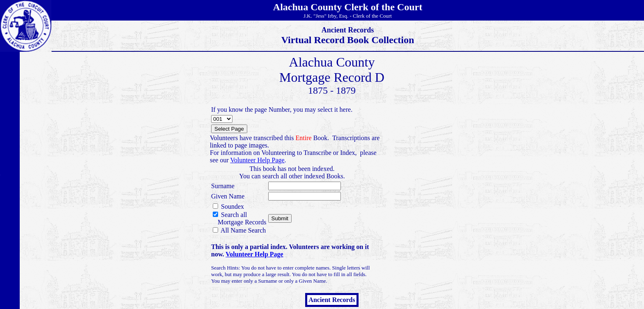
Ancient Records (332, 300)
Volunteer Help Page (257, 160)
